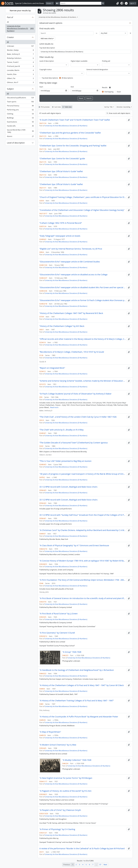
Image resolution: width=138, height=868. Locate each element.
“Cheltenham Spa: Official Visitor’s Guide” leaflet (61, 171)
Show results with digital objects (118, 113)
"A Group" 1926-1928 (72, 652)
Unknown (20, 46)
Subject (10, 89)
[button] (118, 3)
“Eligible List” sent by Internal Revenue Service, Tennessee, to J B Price (71, 249)
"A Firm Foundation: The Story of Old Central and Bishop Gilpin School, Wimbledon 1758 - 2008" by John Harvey (83, 580)
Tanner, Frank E (20, 63)
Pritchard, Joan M (20, 67)
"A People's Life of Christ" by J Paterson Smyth (60, 810)
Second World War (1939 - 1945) (20, 131)
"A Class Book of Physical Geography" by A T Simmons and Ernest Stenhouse (74, 546)
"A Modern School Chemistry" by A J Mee (58, 745)
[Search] (81, 3)
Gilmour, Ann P (20, 83)
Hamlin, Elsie (20, 75)
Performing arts (20, 110)
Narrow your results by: (20, 10)
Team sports (20, 102)
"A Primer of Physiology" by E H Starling (57, 829)
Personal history (20, 106)
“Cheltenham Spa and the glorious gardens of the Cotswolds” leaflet (70, 133)
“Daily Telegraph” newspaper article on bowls (60, 236)
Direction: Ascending (124, 107)
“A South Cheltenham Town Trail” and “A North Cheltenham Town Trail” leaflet (75, 120)
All (8, 22)
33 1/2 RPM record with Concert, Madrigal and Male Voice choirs (68, 487)
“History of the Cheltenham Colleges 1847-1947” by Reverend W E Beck (71, 313)
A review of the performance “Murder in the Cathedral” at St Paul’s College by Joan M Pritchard (82, 849)
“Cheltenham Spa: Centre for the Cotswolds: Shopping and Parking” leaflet (73, 146)
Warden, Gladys (20, 51)
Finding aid (106, 61)
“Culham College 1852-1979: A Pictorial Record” (61, 223)
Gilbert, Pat (20, 79)
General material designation (97, 69)
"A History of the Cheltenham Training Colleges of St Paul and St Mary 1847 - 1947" (77, 701)
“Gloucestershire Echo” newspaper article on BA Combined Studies (70, 262)
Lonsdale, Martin (20, 71)
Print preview (44, 107)
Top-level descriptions (50, 78)
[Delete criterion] (130, 33)
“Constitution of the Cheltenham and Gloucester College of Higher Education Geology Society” (82, 210)
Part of (10, 17)
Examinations (20, 122)
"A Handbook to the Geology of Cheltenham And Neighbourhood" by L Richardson (77, 670)
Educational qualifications (20, 98)
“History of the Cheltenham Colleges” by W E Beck (62, 326)
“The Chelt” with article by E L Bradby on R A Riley (61, 430)
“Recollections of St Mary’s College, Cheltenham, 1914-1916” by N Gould (72, 352)
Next (105, 865)
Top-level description (47, 48)
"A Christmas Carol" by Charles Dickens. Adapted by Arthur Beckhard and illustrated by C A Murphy (83, 530)
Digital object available (79, 61)
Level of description (16, 143)
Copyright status (46, 69)
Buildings (20, 118)
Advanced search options (51, 23)
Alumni (20, 137)
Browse (49, 3)
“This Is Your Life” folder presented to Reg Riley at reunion (65, 461)
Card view (56, 107)
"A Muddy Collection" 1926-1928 (77, 760)
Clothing (20, 114)
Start (41, 87)
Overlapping (109, 92)
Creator (10, 37)
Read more (54, 407)
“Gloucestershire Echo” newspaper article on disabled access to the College (73, 275)
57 (100, 865)
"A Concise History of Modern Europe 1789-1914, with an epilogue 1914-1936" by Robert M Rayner (83, 561)
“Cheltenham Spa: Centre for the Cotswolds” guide (62, 159)
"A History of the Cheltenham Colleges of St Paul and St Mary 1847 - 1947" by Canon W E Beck (82, 685)
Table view (67, 107)
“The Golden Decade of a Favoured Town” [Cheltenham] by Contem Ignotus (74, 443)
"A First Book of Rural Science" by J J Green (58, 614)
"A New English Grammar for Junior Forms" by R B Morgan (66, 778)
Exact (119, 92)
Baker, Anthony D (20, 55)
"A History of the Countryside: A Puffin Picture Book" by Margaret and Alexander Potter (79, 717)
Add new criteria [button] (47, 38)
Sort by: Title (109, 107)
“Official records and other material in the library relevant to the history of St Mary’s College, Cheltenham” (83, 339)
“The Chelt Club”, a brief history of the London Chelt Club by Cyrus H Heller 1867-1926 (78, 417)
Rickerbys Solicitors (20, 59)
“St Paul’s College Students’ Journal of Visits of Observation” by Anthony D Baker (75, 394)
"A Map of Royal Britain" (50, 732)
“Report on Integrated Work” (52, 368)
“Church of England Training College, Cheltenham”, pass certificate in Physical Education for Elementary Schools (83, 197)
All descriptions (67, 78)
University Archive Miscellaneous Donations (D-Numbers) (20, 28)
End (72, 87)
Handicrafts (20, 126)
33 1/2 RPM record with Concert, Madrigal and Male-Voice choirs (68, 500)
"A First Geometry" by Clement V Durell (57, 633)
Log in (132, 3)
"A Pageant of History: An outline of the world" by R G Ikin (65, 791)
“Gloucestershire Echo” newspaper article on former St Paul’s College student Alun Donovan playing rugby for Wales (83, 300)
